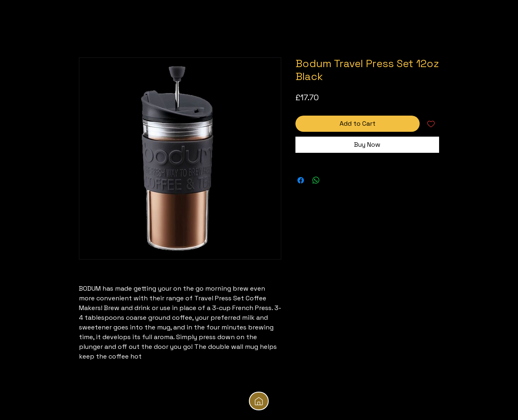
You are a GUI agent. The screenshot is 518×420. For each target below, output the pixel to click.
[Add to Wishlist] (431, 124)
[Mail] (259, 401)
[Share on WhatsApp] (316, 180)
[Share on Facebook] (301, 180)
